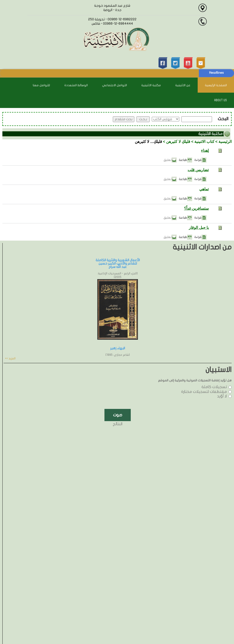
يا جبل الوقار (199, 228)
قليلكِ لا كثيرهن (178, 142)
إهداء (205, 150)
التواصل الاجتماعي (114, 85)
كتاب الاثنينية (204, 142)
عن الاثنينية (183, 85)
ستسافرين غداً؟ (196, 208)
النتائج (118, 424)
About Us (220, 100)
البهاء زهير (118, 348)
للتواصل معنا (41, 85)
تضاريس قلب (198, 170)
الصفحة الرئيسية (216, 85)
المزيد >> (10, 358)
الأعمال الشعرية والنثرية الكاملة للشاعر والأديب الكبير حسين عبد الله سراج (118, 263)
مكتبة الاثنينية (151, 85)
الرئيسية (225, 142)
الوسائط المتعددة (76, 85)
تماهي (204, 189)
